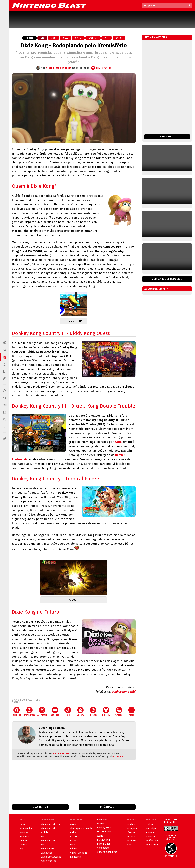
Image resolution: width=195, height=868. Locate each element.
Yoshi (73, 845)
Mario (73, 825)
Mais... (130, 845)
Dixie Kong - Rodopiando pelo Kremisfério (74, 45)
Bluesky (106, 711)
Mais (132, 711)
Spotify (80, 711)
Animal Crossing (79, 853)
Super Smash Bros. (107, 852)
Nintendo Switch (49, 829)
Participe (151, 829)
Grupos (119, 711)
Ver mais (167, 137)
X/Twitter (42, 711)
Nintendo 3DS (48, 841)
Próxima (106, 807)
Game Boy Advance (51, 857)
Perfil (29, 38)
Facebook (17, 711)
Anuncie (150, 837)
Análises (24, 841)
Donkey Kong (104, 828)
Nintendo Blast (61, 753)
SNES (78, 38)
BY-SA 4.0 (118, 756)
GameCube (47, 853)
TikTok (68, 711)
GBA (65, 38)
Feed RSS (132, 841)
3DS (53, 38)
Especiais (25, 837)
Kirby (73, 833)
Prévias (24, 845)
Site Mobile (26, 829)
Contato (150, 833)
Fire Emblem (104, 832)
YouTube (55, 711)
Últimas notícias (156, 37)
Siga (22, 849)
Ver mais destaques (166, 279)
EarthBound (103, 840)
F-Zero (74, 841)
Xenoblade (103, 848)
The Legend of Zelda (81, 829)
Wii (107, 38)
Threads (93, 711)
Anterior (42, 807)
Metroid (101, 824)
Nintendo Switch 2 (50, 825)
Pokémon (102, 820)
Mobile (45, 833)
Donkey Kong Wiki (124, 692)
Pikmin (74, 849)
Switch (93, 38)
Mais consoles (48, 861)
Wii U (119, 38)
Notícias (24, 833)
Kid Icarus (75, 857)
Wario (100, 836)
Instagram (29, 711)
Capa (22, 825)
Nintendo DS (47, 849)
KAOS (118, 442)
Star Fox (74, 837)
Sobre (150, 825)
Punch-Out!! (103, 844)
